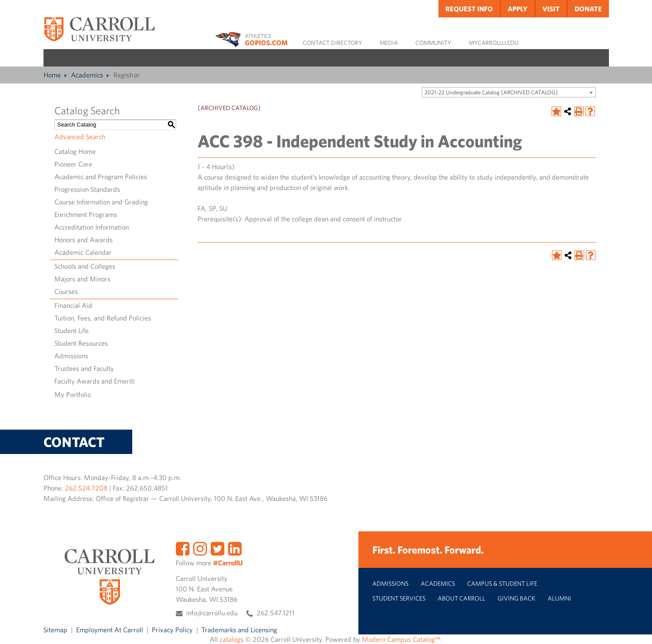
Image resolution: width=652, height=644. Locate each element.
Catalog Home (75, 151)
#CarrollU (228, 563)
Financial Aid (73, 305)
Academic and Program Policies (101, 177)
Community (433, 43)
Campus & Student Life (502, 583)
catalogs (232, 639)
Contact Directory (333, 43)
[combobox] (509, 92)
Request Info (469, 9)
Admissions (71, 356)
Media (389, 43)
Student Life (72, 330)
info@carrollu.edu (212, 613)
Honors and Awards (84, 240)
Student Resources (81, 343)
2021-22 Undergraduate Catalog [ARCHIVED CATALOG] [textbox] (491, 92)
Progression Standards (87, 189)
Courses (66, 291)
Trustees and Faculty (84, 368)
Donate (588, 9)
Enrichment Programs (86, 214)
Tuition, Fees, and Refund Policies (103, 318)
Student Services (399, 598)
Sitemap (55, 630)
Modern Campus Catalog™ (401, 639)
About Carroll (461, 598)
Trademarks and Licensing (239, 630)
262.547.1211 (276, 613)
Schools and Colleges (85, 266)
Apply (518, 9)
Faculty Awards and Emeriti (95, 381)
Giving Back (517, 598)
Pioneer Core (73, 164)
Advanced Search (80, 137)
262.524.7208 (86, 488)
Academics (87, 75)
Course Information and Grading (101, 202)
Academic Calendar (83, 252)
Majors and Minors (82, 279)
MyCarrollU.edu (494, 43)
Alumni (559, 598)
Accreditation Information (92, 227)
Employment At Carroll (110, 630)
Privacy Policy (172, 630)
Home (52, 75)
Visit (551, 9)
